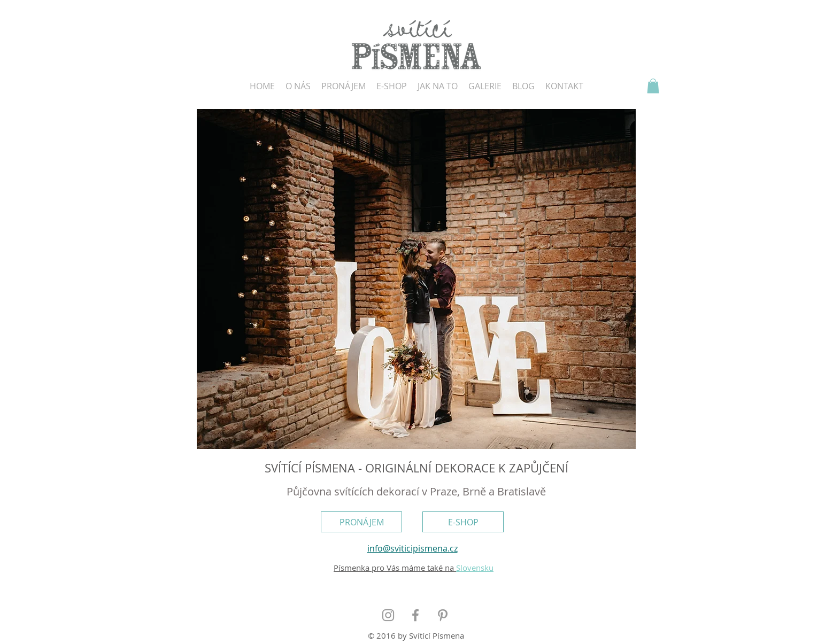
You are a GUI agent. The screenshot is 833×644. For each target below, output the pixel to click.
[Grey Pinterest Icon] (443, 615)
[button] (653, 86)
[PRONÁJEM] (361, 522)
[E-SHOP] (463, 522)
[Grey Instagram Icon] (388, 615)
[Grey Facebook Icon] (415, 615)
